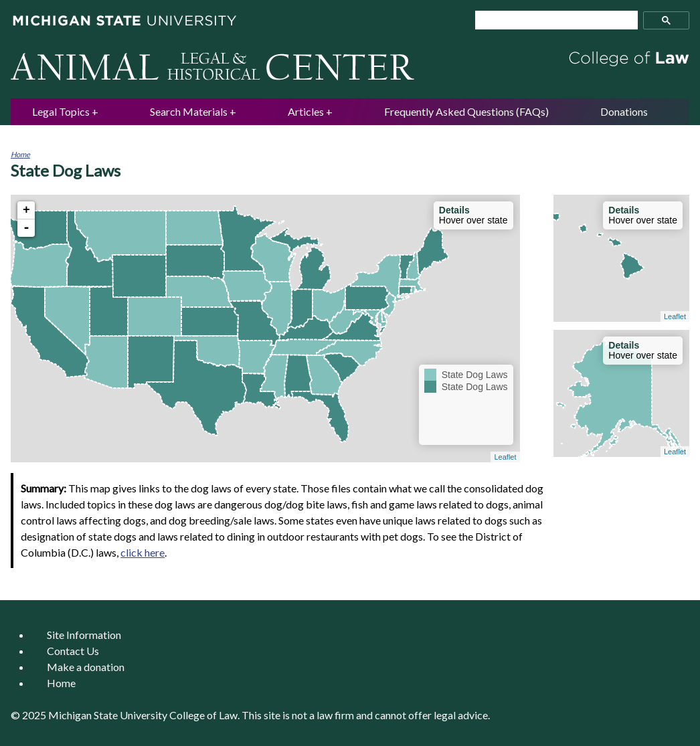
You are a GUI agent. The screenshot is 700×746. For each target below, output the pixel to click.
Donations (624, 111)
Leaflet (505, 457)
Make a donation (86, 667)
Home (20, 154)
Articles (306, 111)
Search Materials (189, 111)
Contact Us (73, 651)
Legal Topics (61, 111)
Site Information (84, 635)
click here (143, 552)
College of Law (203, 715)
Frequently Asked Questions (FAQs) (466, 111)
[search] (551, 20)
